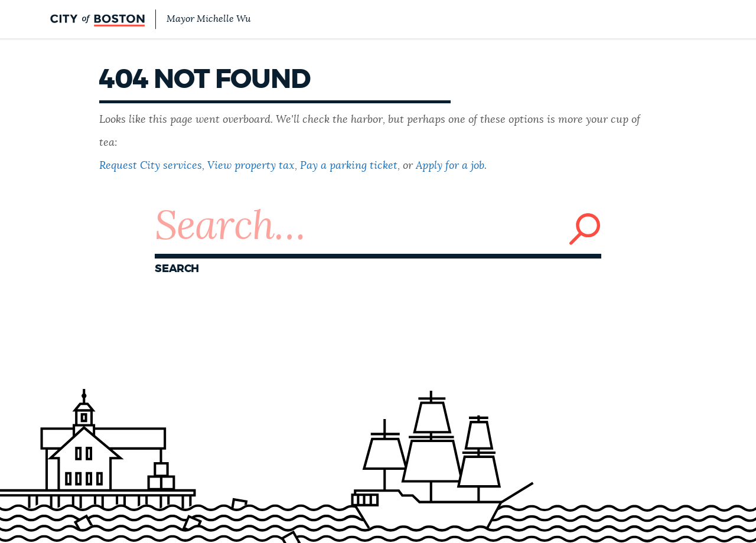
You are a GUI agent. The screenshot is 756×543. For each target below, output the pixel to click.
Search (177, 269)
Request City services (151, 166)
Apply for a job (450, 166)
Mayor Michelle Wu (208, 19)
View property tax (251, 166)
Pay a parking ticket (349, 166)
